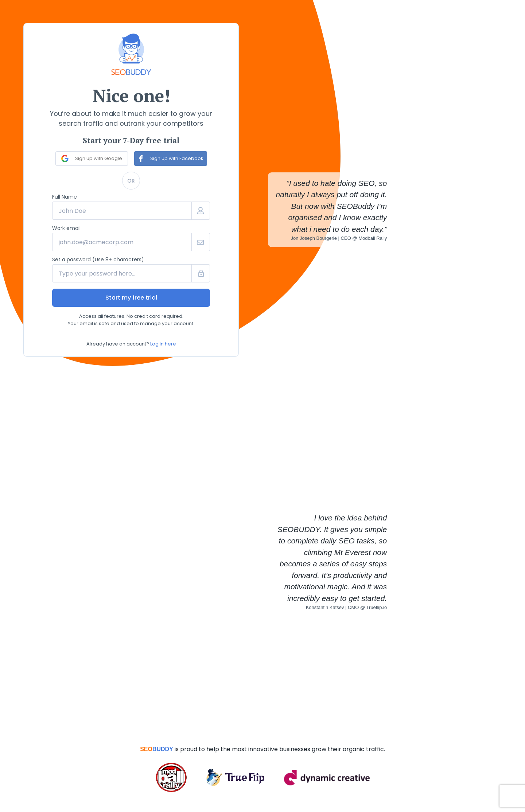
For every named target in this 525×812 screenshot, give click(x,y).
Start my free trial (131, 298)
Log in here (163, 344)
